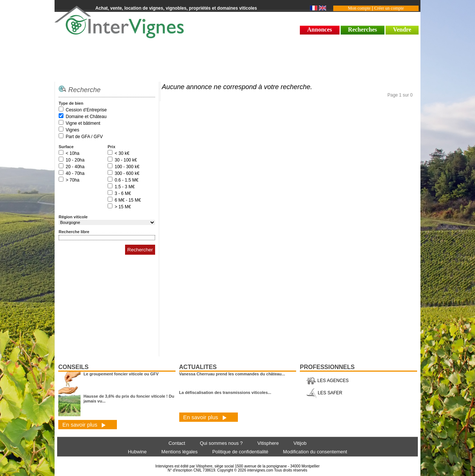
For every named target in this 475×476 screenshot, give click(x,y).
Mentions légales (180, 452)
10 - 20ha (75, 160)
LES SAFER (324, 393)
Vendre (402, 30)
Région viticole (73, 217)
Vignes (72, 130)
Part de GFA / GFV (84, 137)
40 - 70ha (75, 173)
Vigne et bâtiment (83, 123)
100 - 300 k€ (127, 167)
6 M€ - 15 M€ (128, 200)
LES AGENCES (327, 381)
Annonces (320, 30)
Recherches (363, 30)
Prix (112, 147)
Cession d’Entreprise (86, 110)
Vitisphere (268, 443)
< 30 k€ (122, 153)
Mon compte (359, 8)
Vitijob (300, 443)
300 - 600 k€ (127, 173)
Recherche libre (74, 232)
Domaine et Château (86, 117)
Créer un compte (389, 8)
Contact (177, 443)
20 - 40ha (75, 167)
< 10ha (73, 153)
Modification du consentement (315, 452)
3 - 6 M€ (123, 193)
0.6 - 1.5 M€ (127, 180)
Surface (66, 147)
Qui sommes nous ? (221, 443)
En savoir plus (84, 425)
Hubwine (137, 452)
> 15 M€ (123, 207)
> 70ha (73, 180)
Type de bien (71, 103)
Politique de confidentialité (240, 452)
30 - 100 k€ (126, 160)
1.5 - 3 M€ (125, 187)
